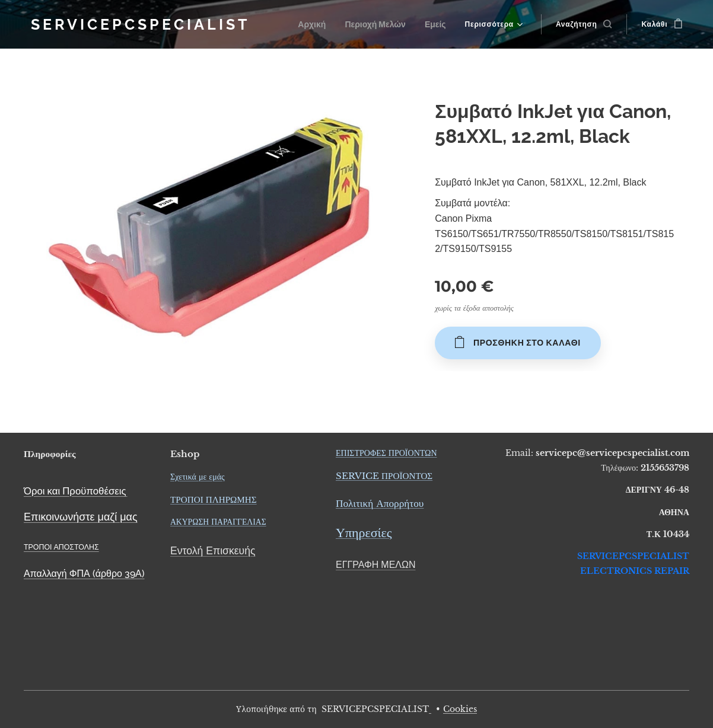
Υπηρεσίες (364, 533)
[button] (584, 24)
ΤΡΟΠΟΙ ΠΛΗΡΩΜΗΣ (214, 499)
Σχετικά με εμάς (198, 477)
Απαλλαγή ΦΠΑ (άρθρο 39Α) (84, 574)
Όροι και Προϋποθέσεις (75, 491)
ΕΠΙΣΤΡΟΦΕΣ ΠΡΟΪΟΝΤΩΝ (386, 453)
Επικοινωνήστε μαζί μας (81, 517)
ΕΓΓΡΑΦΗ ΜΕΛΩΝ (376, 565)
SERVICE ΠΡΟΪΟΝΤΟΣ (384, 476)
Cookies (460, 709)
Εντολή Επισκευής (213, 550)
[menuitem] (320, 24)
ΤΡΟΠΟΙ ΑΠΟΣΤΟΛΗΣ (61, 547)
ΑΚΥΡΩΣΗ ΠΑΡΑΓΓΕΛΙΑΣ (218, 522)
